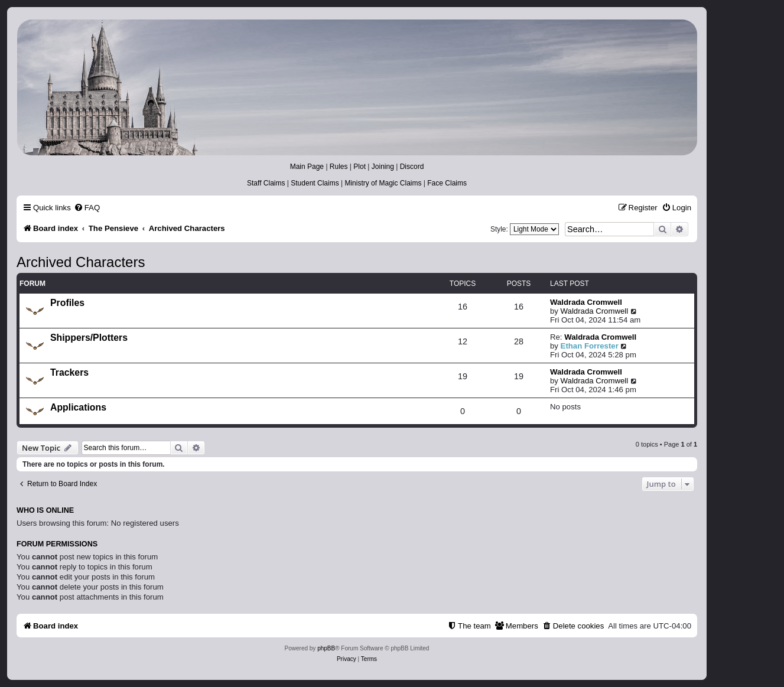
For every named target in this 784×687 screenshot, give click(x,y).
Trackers (69, 372)
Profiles (67, 303)
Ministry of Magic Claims (383, 183)
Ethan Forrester (590, 346)
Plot (360, 167)
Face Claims (447, 183)
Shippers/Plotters (89, 338)
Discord (412, 167)
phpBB (326, 648)
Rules (339, 167)
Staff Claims (266, 183)
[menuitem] (87, 208)
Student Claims (315, 183)
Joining (383, 167)
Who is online (45, 510)
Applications (78, 407)
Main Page (307, 167)
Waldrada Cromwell (586, 302)
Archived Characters (81, 262)
